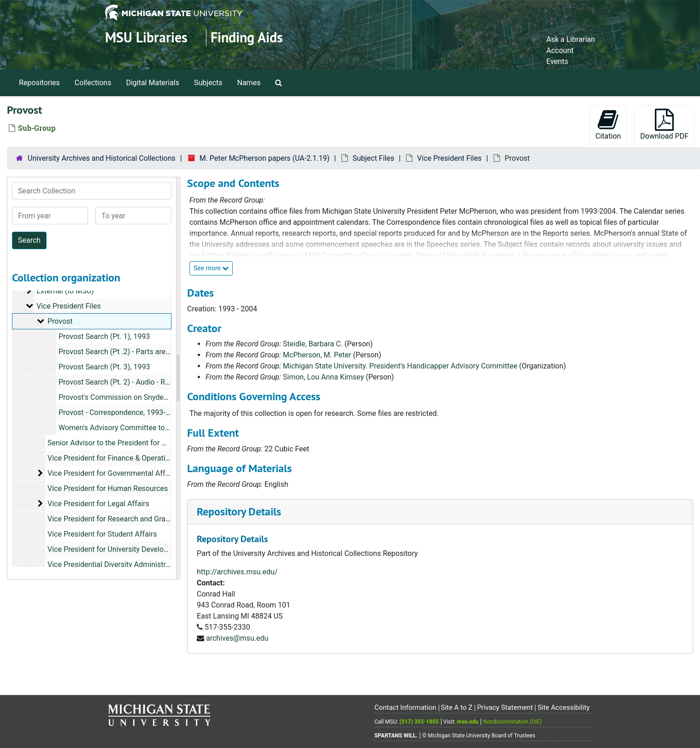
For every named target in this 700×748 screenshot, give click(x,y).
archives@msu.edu (237, 638)
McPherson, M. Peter (317, 355)
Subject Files (374, 158)
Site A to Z (456, 707)
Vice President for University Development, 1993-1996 (135, 549)
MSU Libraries (146, 38)
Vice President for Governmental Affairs (112, 473)
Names (249, 83)
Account (560, 50)
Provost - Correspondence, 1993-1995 (120, 412)
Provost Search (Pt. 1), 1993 (104, 336)
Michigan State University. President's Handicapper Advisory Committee (400, 366)
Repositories (39, 83)
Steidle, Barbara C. (313, 344)
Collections (93, 83)
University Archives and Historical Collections (102, 158)
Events (557, 61)
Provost (60, 321)
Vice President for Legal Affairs (98, 504)
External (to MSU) (65, 291)
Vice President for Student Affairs (102, 534)
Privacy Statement (505, 707)
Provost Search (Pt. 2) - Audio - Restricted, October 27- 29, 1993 (162, 382)
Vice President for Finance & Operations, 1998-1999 (132, 458)
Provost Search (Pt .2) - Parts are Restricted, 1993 (140, 352)
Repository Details (239, 511)
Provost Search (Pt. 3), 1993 (104, 367)
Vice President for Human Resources (108, 488)
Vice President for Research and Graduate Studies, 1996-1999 (148, 519)
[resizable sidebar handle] (178, 378)
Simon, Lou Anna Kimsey (324, 377)
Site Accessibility (563, 707)
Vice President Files (449, 158)
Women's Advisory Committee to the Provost (131, 428)
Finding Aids (247, 38)
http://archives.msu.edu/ (237, 572)
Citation (608, 125)
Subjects (208, 83)
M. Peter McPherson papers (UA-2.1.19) (265, 158)
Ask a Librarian (571, 39)
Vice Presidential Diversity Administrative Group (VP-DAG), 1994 (152, 564)
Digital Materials (153, 83)
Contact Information (405, 707)
